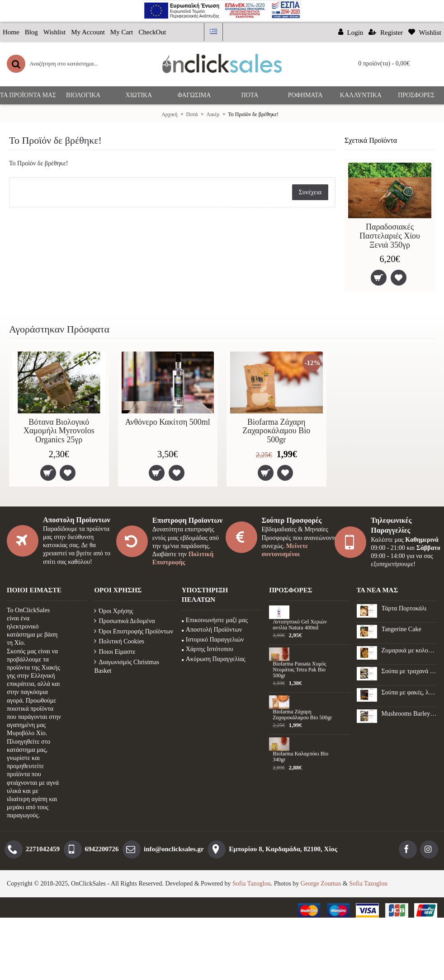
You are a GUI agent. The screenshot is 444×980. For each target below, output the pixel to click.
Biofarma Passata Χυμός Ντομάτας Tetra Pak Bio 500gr (299, 670)
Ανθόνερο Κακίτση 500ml (168, 422)
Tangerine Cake (401, 629)
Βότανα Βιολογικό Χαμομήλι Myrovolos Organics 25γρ (59, 431)
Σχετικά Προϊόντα (371, 140)
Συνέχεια (310, 192)
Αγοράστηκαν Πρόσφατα (59, 329)
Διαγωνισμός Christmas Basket (126, 667)
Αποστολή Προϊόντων (212, 630)
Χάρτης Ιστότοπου (208, 649)
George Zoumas (321, 884)
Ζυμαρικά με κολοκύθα (409, 650)
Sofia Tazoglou (252, 884)
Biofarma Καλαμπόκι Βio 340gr (300, 757)
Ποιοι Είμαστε (115, 652)
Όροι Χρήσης (113, 611)
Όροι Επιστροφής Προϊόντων (134, 631)
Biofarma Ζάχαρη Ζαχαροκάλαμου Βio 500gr (276, 431)
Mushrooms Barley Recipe (409, 714)
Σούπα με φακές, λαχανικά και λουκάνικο (409, 692)
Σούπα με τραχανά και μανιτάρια (409, 671)
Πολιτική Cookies (119, 641)
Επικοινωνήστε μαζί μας (215, 620)
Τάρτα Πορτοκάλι (404, 608)
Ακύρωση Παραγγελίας (214, 659)
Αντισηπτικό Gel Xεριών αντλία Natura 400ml (300, 625)
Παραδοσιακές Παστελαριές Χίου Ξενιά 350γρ (390, 236)
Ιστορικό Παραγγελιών (213, 640)
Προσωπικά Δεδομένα (124, 621)
